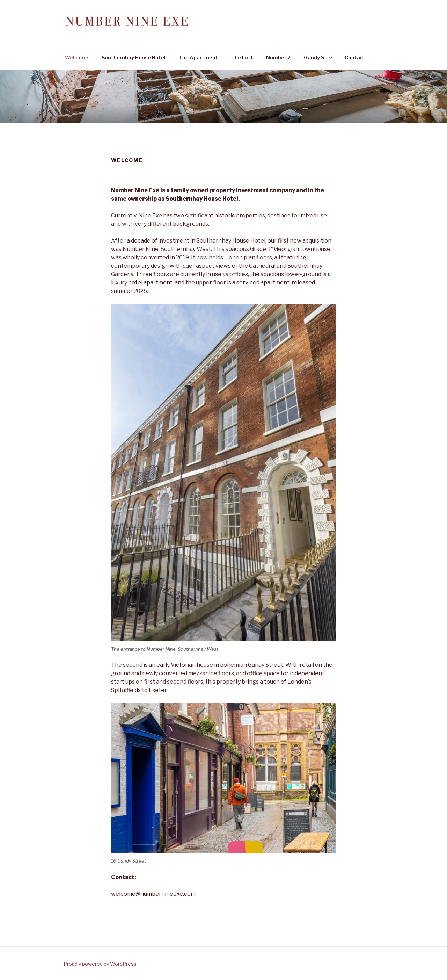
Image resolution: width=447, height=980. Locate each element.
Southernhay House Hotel (134, 57)
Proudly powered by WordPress (100, 964)
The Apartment (198, 57)
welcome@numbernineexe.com (153, 894)
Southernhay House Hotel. (203, 199)
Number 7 (278, 57)
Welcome (77, 57)
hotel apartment (150, 283)
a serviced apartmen (260, 283)
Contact (355, 57)
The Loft (242, 57)
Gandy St (318, 57)
